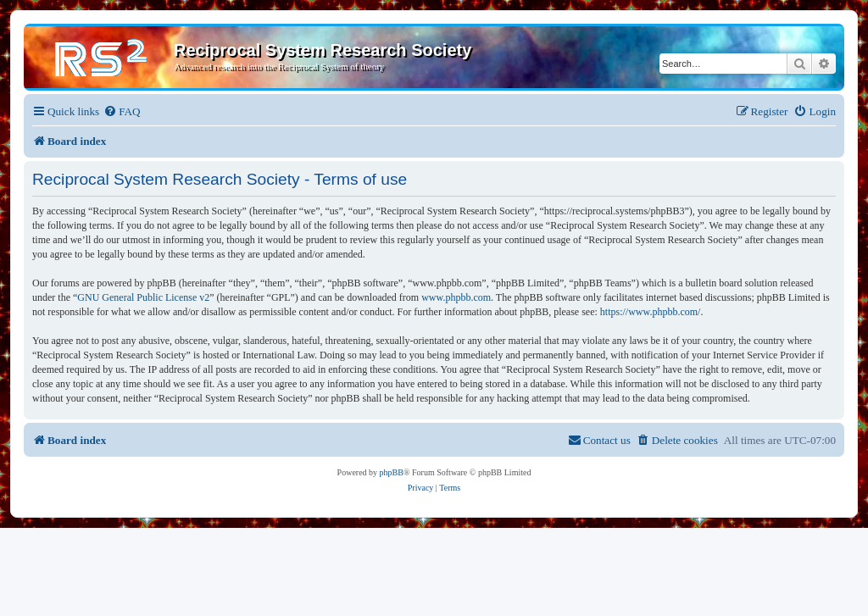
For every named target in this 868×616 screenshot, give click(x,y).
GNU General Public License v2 (143, 297)
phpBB (392, 472)
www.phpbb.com (456, 297)
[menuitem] (122, 111)
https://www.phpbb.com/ (651, 312)
